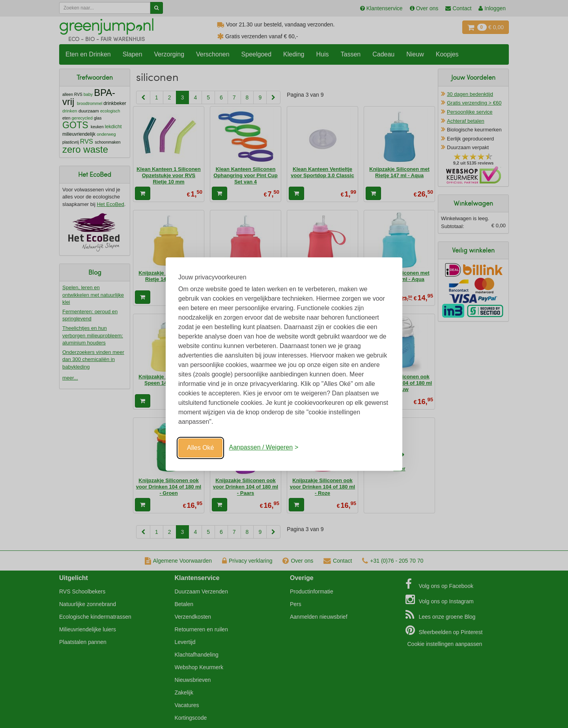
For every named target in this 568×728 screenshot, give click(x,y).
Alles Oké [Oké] (200, 448)
